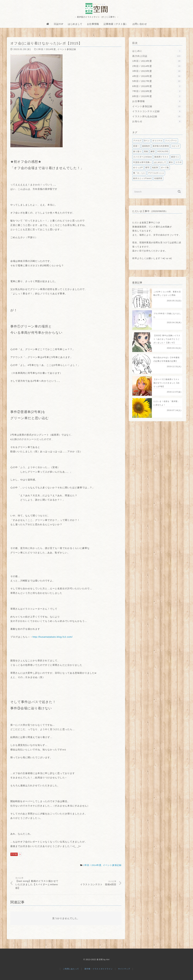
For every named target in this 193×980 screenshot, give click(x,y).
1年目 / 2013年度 (157, 61)
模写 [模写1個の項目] (147, 168)
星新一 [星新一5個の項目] (136, 146)
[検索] (179, 192)
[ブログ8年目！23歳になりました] (157, 320)
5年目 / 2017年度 (157, 81)
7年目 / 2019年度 (157, 91)
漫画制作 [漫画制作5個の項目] (146, 146)
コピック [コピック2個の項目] (176, 146)
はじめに (157, 51)
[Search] (157, 192)
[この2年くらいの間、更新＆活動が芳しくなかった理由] (157, 298)
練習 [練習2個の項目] (153, 151)
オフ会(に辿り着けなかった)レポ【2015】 (46, 43)
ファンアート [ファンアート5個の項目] (171, 141)
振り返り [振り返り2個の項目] (137, 151)
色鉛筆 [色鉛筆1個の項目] (155, 168)
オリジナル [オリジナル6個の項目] (157, 141)
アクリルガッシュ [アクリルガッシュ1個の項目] (156, 173)
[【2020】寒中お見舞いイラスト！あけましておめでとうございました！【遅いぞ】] (157, 342)
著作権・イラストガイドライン (99, 969)
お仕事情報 (157, 101)
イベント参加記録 (67, 49)
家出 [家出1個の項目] (171, 162)
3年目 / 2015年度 (157, 71)
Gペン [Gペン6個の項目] (147, 141)
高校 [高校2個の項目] (146, 151)
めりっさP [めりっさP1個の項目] (138, 168)
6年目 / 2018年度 (157, 86)
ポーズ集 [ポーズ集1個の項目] (165, 168)
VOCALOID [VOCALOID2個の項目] (163, 151)
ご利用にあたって (71, 969)
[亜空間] (96, 9)
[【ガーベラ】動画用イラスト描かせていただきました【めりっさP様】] (157, 386)
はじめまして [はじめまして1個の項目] (160, 162)
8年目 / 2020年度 (157, 96)
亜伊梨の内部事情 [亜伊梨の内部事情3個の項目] (161, 146)
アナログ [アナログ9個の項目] (137, 141)
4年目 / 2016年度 (157, 76)
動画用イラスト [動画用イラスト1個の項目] (162, 157)
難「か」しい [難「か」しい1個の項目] (139, 173)
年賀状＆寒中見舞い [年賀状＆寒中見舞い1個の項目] (142, 162)
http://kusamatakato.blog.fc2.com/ (53, 637)
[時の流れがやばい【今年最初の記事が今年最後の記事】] (157, 364)
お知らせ (157, 121)
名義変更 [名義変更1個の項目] (158, 178)
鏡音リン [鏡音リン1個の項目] (175, 157)
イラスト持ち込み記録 (157, 116)
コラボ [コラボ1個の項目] (179, 162)
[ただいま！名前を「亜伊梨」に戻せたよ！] (157, 408)
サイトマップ (124, 969)
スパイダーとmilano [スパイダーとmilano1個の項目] (142, 157)
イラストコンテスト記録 (157, 111)
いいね (14, 854)
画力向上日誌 (157, 56)
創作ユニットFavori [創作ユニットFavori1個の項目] (142, 178)
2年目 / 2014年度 (47, 49)
